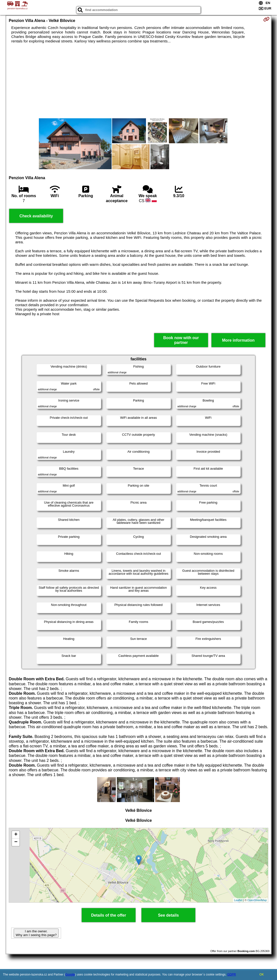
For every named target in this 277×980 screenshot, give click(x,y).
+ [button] (16, 835)
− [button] (16, 842)
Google (70, 975)
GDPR (232, 975)
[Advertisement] (138, 81)
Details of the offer (109, 915)
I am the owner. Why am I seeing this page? (36, 933)
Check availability (36, 216)
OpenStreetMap (257, 900)
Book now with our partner (181, 340)
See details (168, 915)
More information (238, 340)
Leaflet (238, 900)
